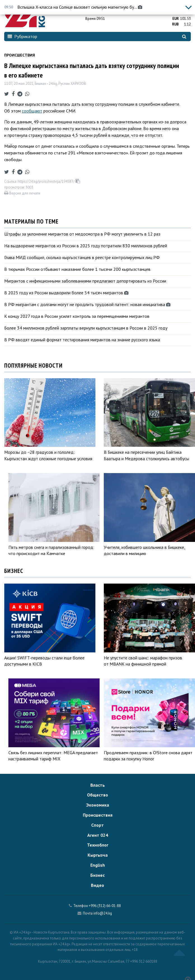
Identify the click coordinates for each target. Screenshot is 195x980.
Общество (97, 795)
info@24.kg (103, 913)
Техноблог (98, 845)
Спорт (97, 825)
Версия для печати (22, 193)
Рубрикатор (22, 36)
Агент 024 (98, 835)
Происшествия (20, 55)
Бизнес (97, 875)
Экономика (98, 805)
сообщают (32, 111)
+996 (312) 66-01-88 (105, 906)
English (98, 865)
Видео (97, 885)
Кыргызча (98, 855)
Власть (98, 785)
